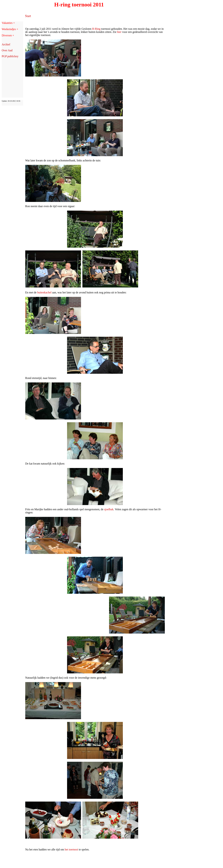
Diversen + (8, 35)
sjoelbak (109, 509)
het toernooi (71, 849)
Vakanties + (8, 23)
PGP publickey (10, 56)
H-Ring (96, 29)
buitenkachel (44, 292)
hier (119, 32)
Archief (6, 44)
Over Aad (7, 50)
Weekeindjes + (10, 29)
